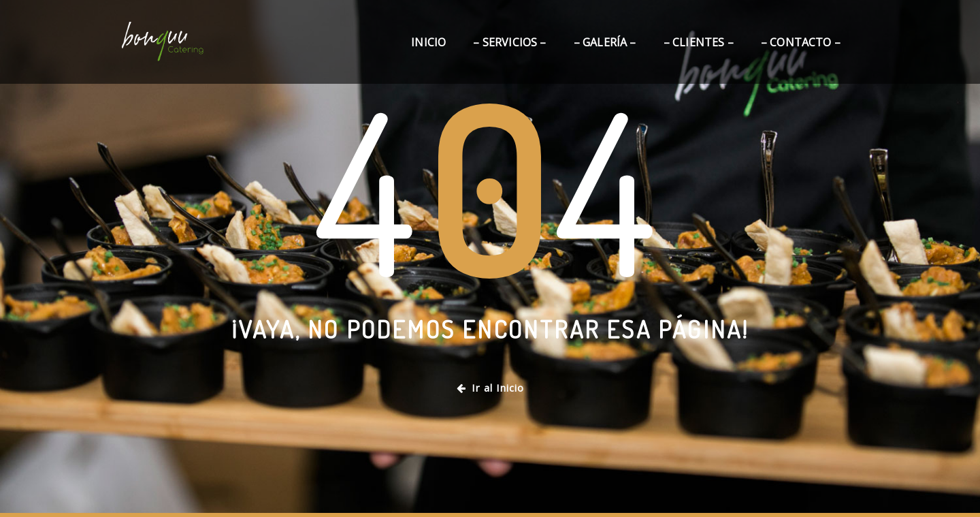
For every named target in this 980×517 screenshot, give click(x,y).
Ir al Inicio (490, 388)
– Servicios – (509, 42)
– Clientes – (699, 42)
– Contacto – (801, 42)
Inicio (428, 42)
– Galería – (605, 42)
